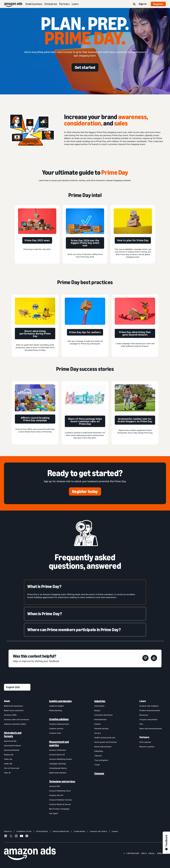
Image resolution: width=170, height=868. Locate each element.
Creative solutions (59, 719)
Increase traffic (10, 715)
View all (7, 773)
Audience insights (57, 706)
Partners (64, 4)
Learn (75, 4)
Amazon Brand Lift (57, 754)
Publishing (99, 751)
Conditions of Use (24, 831)
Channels (99, 773)
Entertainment (100, 719)
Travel (97, 765)
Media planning (55, 710)
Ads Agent (54, 813)
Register (158, 4)
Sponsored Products (12, 745)
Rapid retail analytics (58, 773)
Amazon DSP (55, 786)
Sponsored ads (10, 741)
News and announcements (151, 728)
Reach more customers (14, 710)
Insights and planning (60, 701)
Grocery (97, 733)
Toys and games (101, 760)
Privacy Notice (42, 831)
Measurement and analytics (59, 744)
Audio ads (8, 764)
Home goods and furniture (106, 742)
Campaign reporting (57, 764)
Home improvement (103, 747)
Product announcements (150, 710)
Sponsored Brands (12, 750)
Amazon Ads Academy (149, 706)
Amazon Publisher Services (61, 800)
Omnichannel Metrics (58, 768)
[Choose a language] (17, 687)
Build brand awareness (13, 706)
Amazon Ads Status (98, 831)
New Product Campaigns (59, 809)
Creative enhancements (59, 724)
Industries (100, 701)
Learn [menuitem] (143, 701)
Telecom (98, 756)
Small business (34, 4)
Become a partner (147, 747)
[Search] (134, 4)
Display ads (9, 754)
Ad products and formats (13, 734)
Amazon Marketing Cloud (60, 791)
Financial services (101, 728)
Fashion (97, 724)
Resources (144, 715)
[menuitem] (17, 757)
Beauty (97, 710)
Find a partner (145, 742)
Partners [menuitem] (144, 737)
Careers (115, 831)
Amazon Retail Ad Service (60, 804)
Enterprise (51, 4)
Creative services (56, 728)
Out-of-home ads (12, 768)
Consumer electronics (103, 715)
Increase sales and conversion (17, 719)
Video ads (8, 759)
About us (8, 831)
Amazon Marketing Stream (60, 759)
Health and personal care (105, 737)
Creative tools (55, 733)
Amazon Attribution (58, 750)
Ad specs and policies (148, 719)
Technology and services (62, 781)
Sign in (143, 4)
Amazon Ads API (56, 795)
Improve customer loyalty (15, 724)
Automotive (99, 706)
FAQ (141, 724)
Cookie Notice (80, 831)
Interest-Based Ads (61, 831)
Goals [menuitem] (7, 701)
